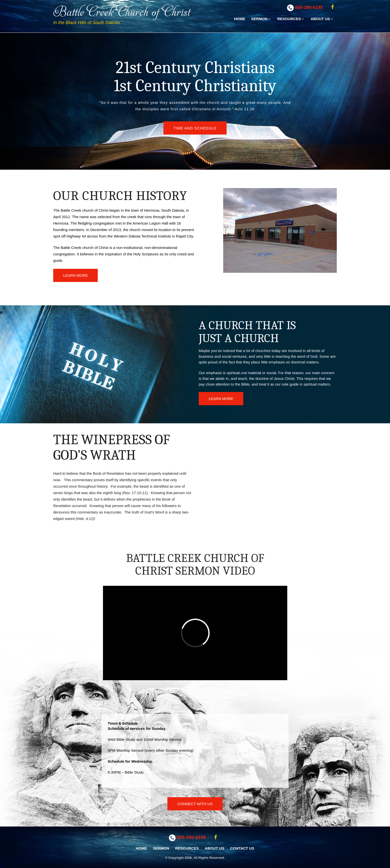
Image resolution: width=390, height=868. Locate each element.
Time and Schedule (195, 128)
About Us (322, 19)
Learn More (75, 275)
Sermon (261, 19)
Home (240, 19)
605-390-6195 (309, 7)
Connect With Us (195, 804)
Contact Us (242, 848)
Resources (291, 19)
